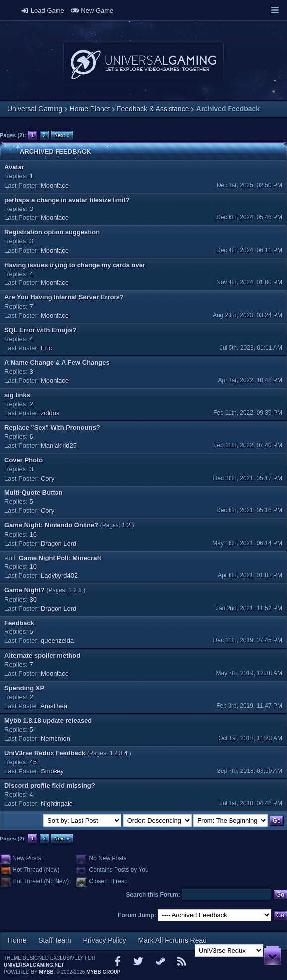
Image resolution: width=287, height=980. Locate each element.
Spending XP (24, 688)
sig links (17, 395)
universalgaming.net (34, 965)
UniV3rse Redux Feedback (45, 753)
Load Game (43, 11)
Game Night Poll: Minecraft (60, 558)
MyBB (46, 972)
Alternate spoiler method (42, 656)
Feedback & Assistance (153, 109)
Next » (62, 135)
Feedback (19, 623)
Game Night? (25, 590)
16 (33, 534)
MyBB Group (103, 972)
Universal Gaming (35, 109)
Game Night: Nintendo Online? (51, 525)
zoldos (50, 413)
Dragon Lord (58, 543)
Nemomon (56, 738)
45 (33, 762)
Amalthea (54, 706)
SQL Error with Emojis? (41, 330)
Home (17, 940)
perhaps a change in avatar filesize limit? (67, 200)
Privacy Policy (105, 940)
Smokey (52, 771)
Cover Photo (24, 460)
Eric (46, 348)
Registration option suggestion (52, 232)
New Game (92, 11)
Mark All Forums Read (172, 940)
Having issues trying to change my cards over (75, 265)
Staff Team (55, 940)
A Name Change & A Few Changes (57, 363)
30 (33, 599)
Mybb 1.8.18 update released (48, 721)
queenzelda (57, 641)
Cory (47, 478)
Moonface (55, 185)
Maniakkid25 (59, 446)
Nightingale (57, 804)
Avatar (14, 167)
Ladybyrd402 (59, 576)
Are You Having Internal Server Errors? (64, 297)
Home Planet (90, 109)
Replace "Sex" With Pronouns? (52, 428)
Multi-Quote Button (34, 493)
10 (33, 567)
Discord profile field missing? (50, 786)
